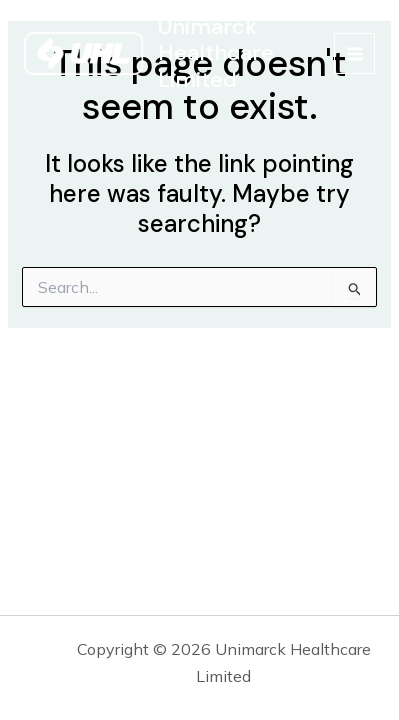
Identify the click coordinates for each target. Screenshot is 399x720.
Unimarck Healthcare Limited (216, 53)
